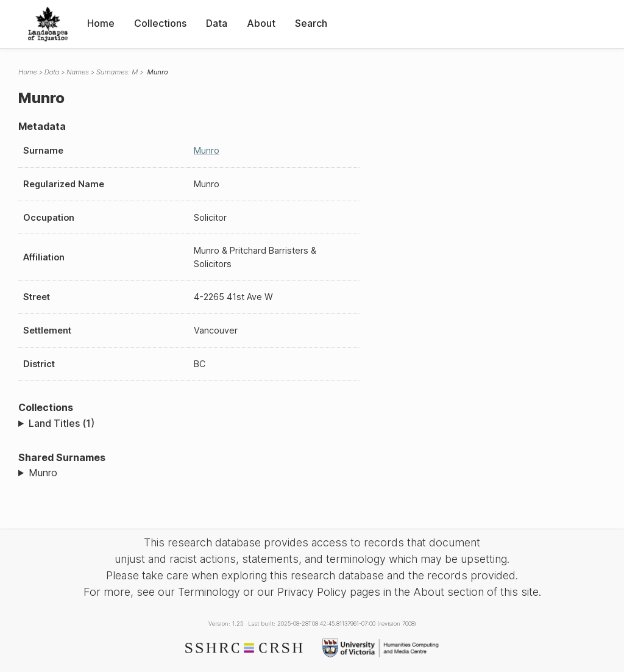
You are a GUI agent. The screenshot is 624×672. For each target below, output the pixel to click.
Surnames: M (117, 72)
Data (217, 23)
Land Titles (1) (62, 423)
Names (78, 72)
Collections (160, 23)
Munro (207, 150)
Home (101, 23)
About (261, 23)
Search (311, 23)
